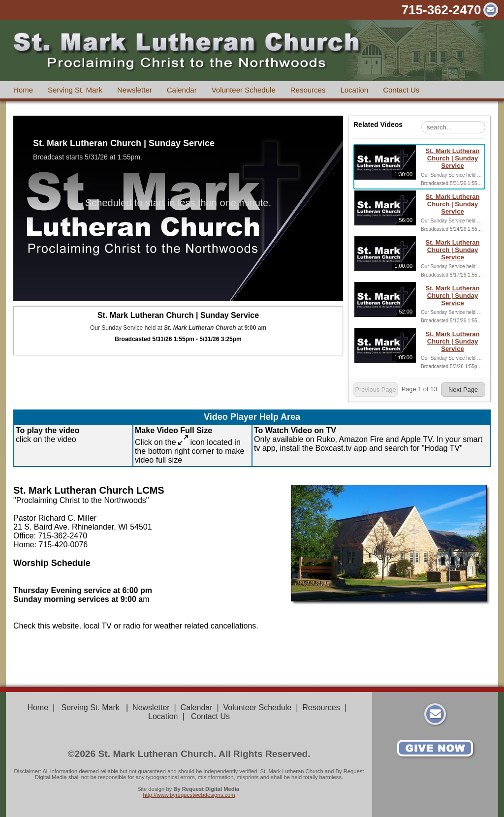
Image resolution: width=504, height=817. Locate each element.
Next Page (463, 390)
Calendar (182, 90)
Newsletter (135, 90)
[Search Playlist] (453, 127)
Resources (308, 90)
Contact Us (401, 90)
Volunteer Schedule (244, 90)
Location (354, 90)
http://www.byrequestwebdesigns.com (189, 795)
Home (23, 90)
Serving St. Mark (75, 90)
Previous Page (375, 390)
